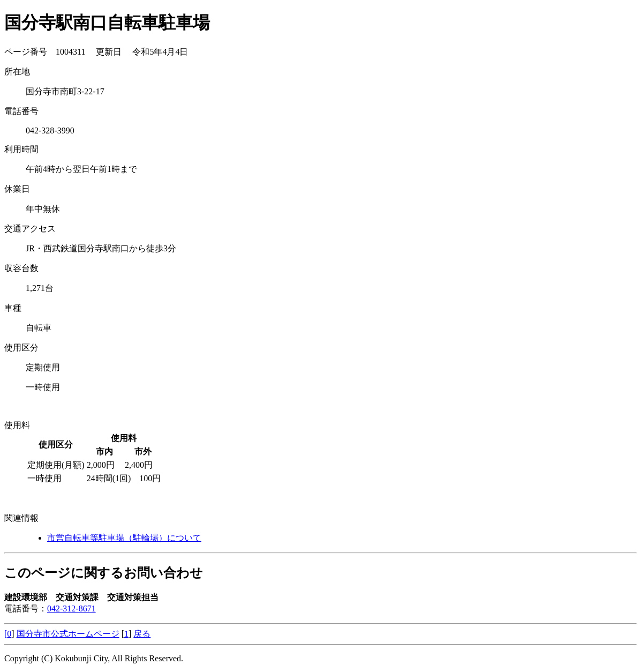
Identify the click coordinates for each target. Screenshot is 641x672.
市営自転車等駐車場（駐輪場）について (124, 538)
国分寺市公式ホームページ (68, 634)
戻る (142, 634)
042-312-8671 (71, 608)
